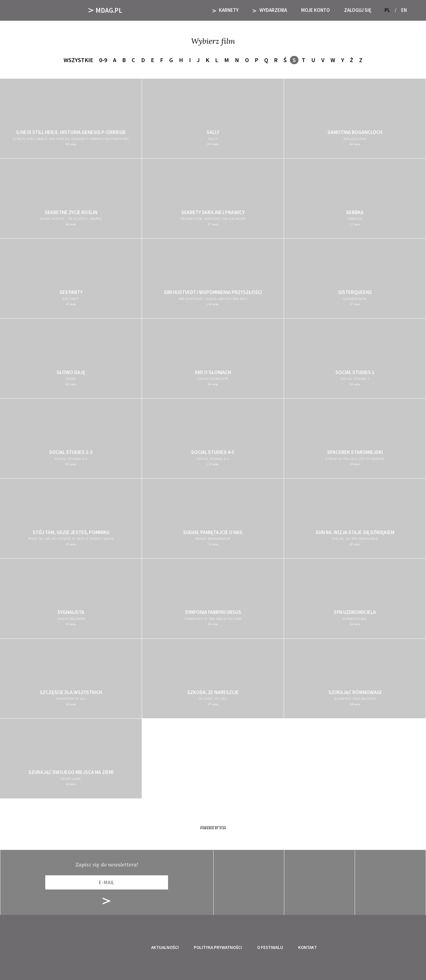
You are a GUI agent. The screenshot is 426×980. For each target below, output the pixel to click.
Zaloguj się (358, 10)
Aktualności (165, 947)
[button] (414, 10)
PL (387, 10)
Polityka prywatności (218, 947)
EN (404, 10)
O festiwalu (270, 947)
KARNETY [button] (226, 10)
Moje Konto (316, 10)
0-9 (103, 60)
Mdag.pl (105, 10)
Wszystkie (78, 60)
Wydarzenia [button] (270, 10)
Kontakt (308, 947)
